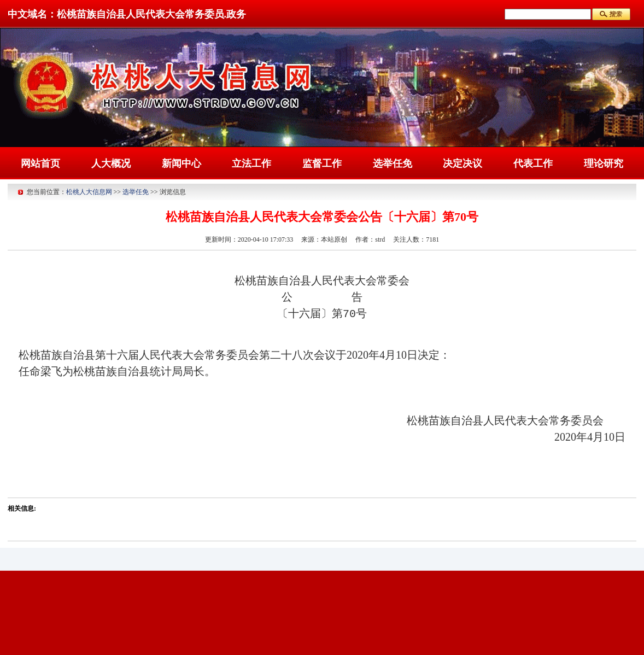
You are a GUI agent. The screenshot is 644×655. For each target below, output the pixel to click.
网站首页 (40, 163)
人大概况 (111, 163)
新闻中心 (182, 163)
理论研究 (604, 163)
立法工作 (251, 163)
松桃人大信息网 (89, 192)
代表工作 (533, 163)
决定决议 (462, 163)
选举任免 (393, 163)
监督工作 (322, 163)
